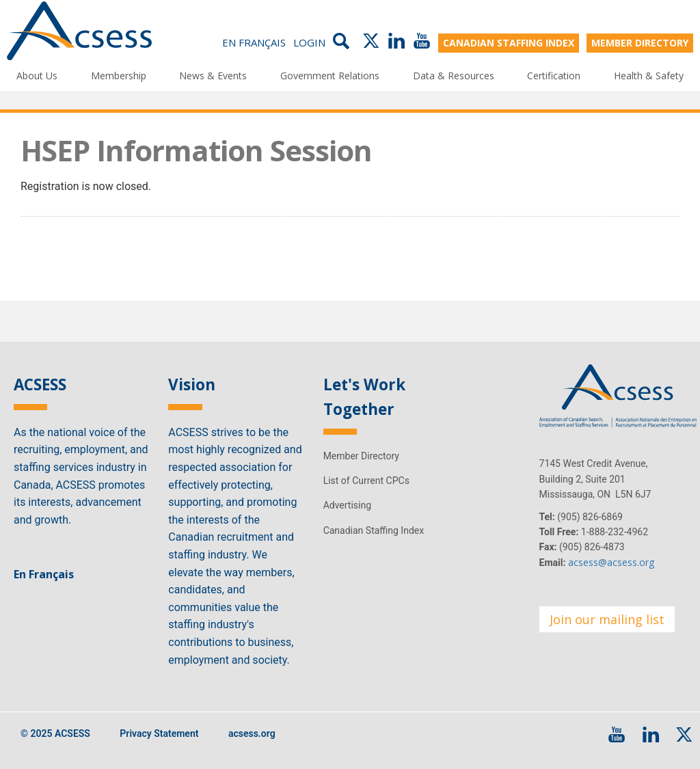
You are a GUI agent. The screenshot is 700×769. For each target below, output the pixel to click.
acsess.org (252, 733)
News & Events (213, 76)
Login (309, 42)
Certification (554, 76)
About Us (37, 76)
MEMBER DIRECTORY (640, 43)
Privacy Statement (159, 733)
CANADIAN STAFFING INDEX (509, 43)
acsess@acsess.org (611, 562)
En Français (254, 42)
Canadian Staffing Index (374, 530)
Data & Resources (454, 76)
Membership (119, 76)
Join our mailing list (607, 619)
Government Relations (330, 76)
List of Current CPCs (366, 481)
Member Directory (361, 456)
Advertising (347, 505)
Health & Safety (649, 76)
